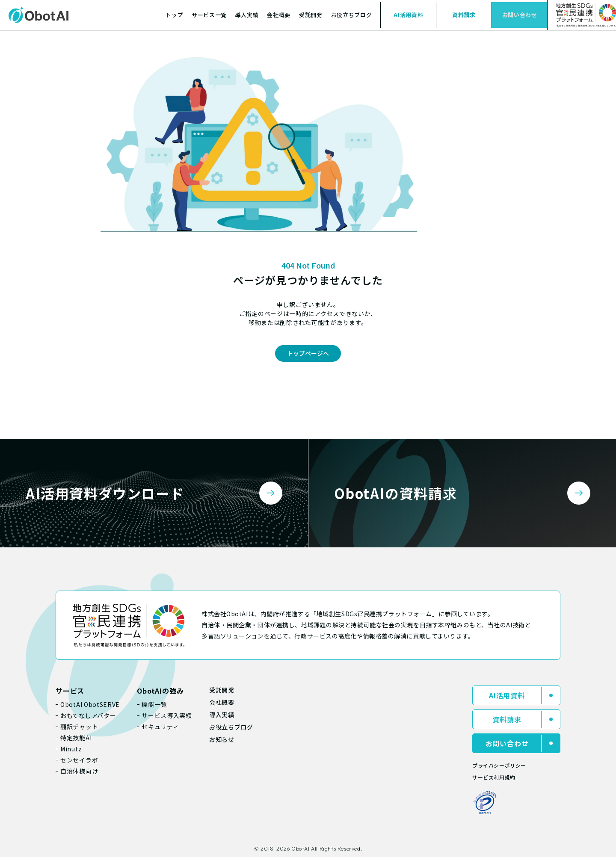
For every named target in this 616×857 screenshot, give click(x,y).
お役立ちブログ (352, 15)
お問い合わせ (520, 15)
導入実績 (247, 15)
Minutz (71, 749)
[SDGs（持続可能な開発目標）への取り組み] (582, 15)
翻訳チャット (79, 727)
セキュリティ (160, 727)
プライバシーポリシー (499, 765)
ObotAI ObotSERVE (90, 704)
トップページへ (308, 353)
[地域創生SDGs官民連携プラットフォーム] (129, 625)
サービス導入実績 (167, 715)
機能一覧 (154, 704)
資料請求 (464, 15)
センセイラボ (79, 760)
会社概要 (279, 15)
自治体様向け (79, 771)
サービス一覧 (209, 15)
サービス (70, 691)
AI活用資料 (408, 15)
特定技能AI (76, 738)
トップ (174, 15)
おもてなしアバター (88, 715)
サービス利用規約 (494, 777)
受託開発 (311, 15)
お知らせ (222, 739)
